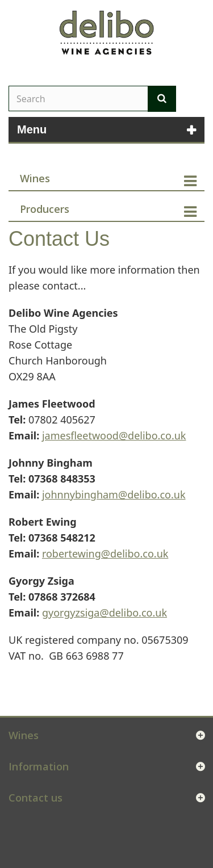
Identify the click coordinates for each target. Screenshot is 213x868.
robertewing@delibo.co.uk (105, 553)
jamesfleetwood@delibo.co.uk (114, 435)
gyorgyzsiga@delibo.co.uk (105, 613)
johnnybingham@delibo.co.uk (114, 494)
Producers (45, 209)
